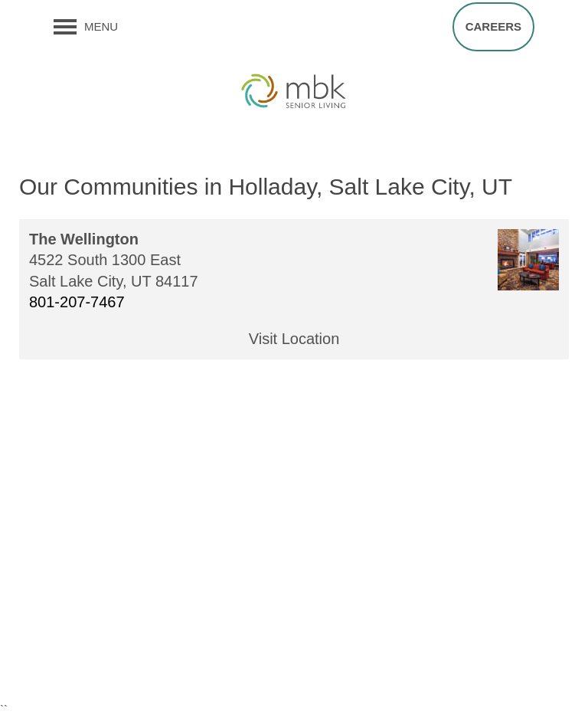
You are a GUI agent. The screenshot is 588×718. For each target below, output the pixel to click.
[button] (493, 27)
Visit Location (294, 339)
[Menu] (86, 27)
